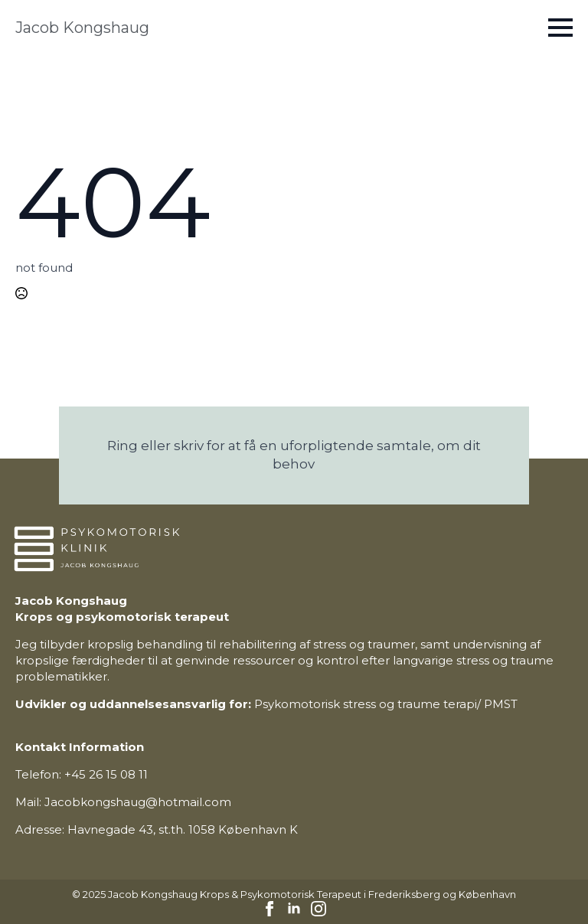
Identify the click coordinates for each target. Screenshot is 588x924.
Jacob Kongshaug (82, 28)
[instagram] (318, 909)
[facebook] (269, 909)
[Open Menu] (560, 28)
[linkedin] (294, 909)
